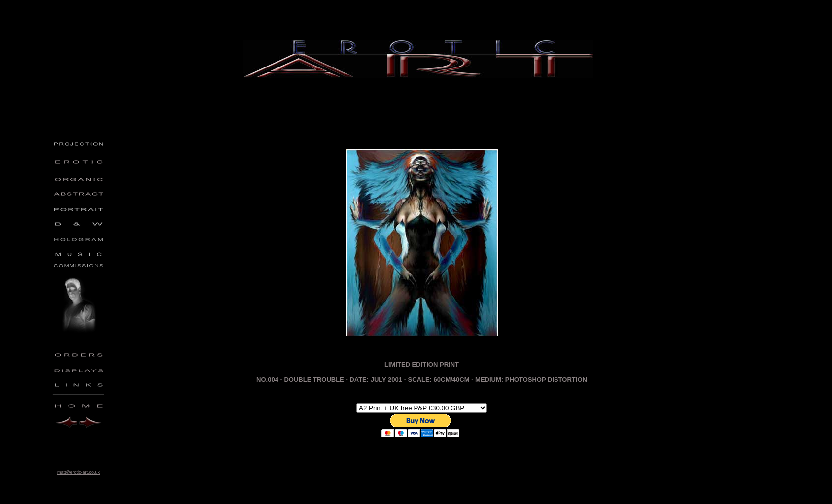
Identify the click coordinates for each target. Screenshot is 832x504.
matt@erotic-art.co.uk (78, 472)
